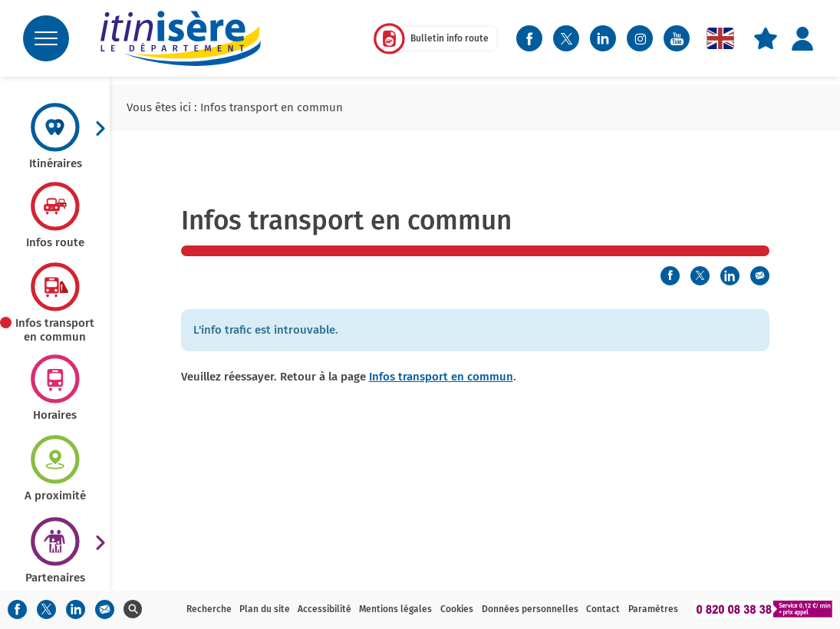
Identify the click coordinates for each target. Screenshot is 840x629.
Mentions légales (395, 609)
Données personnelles (530, 609)
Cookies (457, 609)
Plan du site (265, 609)
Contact (603, 609)
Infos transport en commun (441, 377)
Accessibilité (324, 609)
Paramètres (653, 609)
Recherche (209, 609)
